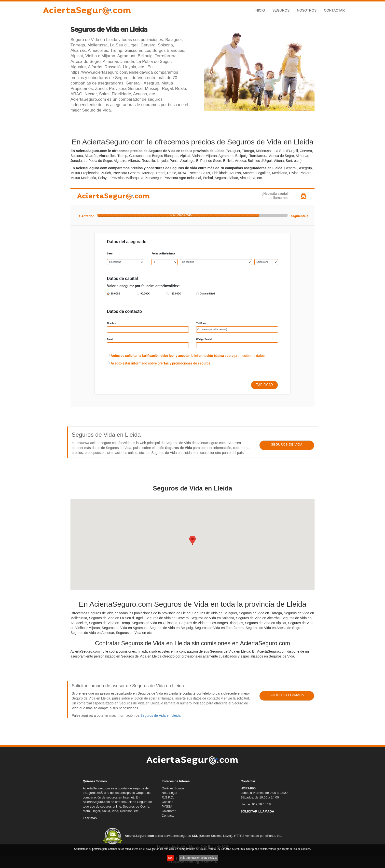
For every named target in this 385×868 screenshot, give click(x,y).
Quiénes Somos (173, 788)
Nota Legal (169, 793)
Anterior (86, 216)
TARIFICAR (264, 385)
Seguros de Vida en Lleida (160, 715)
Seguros (281, 10)
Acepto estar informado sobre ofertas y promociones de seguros (161, 363)
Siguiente (300, 216)
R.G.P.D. (168, 797)
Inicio (260, 10)
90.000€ (145, 294)
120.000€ (175, 294)
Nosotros (307, 10)
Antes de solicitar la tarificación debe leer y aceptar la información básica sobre (172, 356)
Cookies (167, 802)
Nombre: (112, 323)
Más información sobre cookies (199, 858)
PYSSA (167, 806)
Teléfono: (201, 323)
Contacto (168, 816)
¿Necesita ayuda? (262, 196)
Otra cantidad (207, 294)
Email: (110, 339)
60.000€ (115, 294)
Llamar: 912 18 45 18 (256, 804)
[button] (192, 540)
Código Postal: (204, 339)
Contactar (334, 10)
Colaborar (169, 811)
